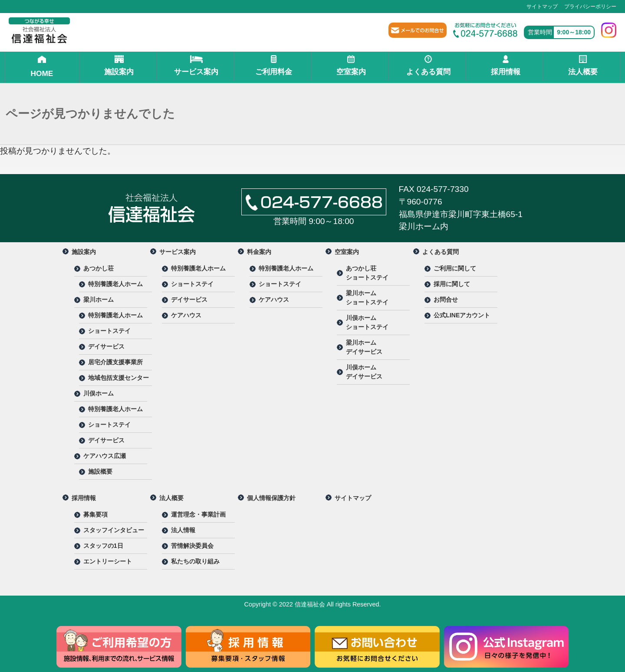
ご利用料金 (274, 66)
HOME (42, 66)
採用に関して (452, 284)
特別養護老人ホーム (115, 284)
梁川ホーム (99, 300)
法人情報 (183, 530)
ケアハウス (186, 315)
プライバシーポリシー (590, 7)
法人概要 (583, 66)
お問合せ (446, 300)
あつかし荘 (99, 268)
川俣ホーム (99, 393)
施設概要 (100, 471)
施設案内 (119, 66)
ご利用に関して (455, 268)
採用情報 (505, 66)
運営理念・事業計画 (198, 514)
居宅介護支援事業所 (115, 362)
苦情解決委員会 (192, 546)
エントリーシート (108, 561)
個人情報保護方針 (271, 498)
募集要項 (95, 514)
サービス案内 (196, 66)
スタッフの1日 (103, 546)
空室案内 (351, 66)
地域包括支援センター (118, 378)
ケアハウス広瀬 (105, 456)
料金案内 (259, 252)
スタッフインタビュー (114, 530)
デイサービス (106, 346)
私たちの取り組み (195, 561)
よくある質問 (428, 66)
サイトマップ (542, 7)
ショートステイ (109, 331)
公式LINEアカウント (462, 315)
